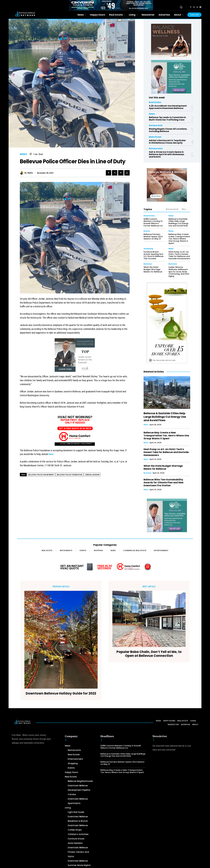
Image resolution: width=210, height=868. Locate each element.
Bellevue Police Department (41, 475)
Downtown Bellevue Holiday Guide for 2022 (61, 694)
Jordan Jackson (92, 475)
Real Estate (155, 102)
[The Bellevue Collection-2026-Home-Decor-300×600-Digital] (167, 323)
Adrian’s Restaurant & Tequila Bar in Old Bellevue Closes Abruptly (167, 142)
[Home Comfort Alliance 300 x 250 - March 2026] (75, 430)
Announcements (172, 209)
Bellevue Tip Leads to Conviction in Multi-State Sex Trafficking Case (167, 119)
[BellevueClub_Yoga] (171, 41)
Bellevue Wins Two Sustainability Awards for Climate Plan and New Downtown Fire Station (164, 483)
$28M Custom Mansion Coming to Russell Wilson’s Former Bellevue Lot (153, 222)
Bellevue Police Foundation (69, 475)
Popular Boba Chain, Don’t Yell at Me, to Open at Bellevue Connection (149, 654)
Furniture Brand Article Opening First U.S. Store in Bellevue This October (153, 255)
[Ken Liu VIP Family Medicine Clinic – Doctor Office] (171, 77)
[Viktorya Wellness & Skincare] (167, 185)
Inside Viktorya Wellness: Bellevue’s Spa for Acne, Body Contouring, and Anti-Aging (179, 272)
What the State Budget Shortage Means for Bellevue (153, 269)
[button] (181, 7)
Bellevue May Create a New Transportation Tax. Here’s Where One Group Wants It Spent (179, 239)
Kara (30, 173)
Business (148, 264)
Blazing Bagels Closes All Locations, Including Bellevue (168, 130)
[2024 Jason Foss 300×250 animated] (75, 356)
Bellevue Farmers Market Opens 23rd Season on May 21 (153, 237)
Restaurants (156, 125)
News (23, 154)
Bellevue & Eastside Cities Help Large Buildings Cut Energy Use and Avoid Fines (178, 222)
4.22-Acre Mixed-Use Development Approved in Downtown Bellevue (168, 107)
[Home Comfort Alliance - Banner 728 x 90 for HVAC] (105, 567)
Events (147, 231)
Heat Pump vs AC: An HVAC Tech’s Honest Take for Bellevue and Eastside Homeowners (179, 255)
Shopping (148, 249)
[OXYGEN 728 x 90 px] (111, 5)
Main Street (155, 137)
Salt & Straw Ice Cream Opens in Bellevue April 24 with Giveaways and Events (167, 154)
